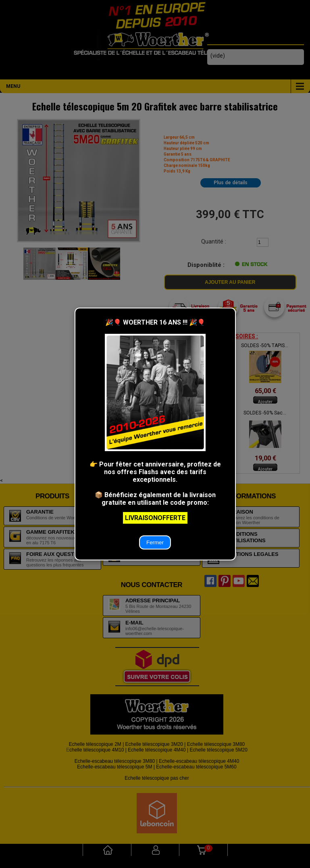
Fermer (155, 542)
